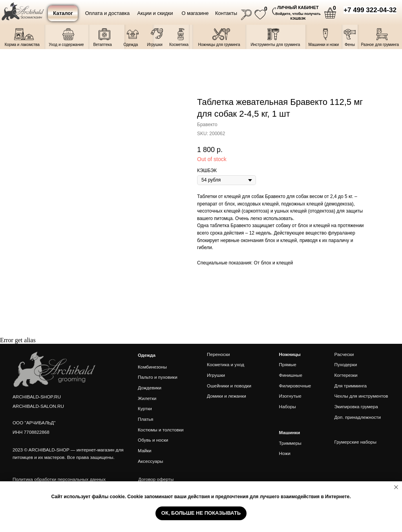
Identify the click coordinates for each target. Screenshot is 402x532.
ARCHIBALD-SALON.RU (38, 406)
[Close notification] (396, 487)
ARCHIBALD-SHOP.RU (37, 397)
